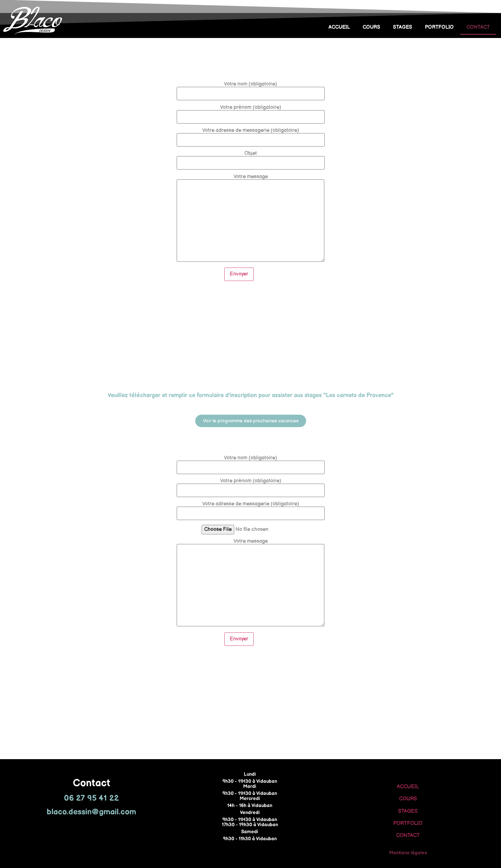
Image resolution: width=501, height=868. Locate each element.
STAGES (403, 27)
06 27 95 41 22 (91, 798)
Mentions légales (408, 853)
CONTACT (478, 27)
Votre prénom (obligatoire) (251, 112)
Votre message (250, 219)
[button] (251, 421)
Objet (251, 158)
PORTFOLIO (439, 27)
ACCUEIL (339, 27)
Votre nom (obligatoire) (251, 89)
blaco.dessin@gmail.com (91, 812)
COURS (371, 27)
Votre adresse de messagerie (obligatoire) (251, 135)
